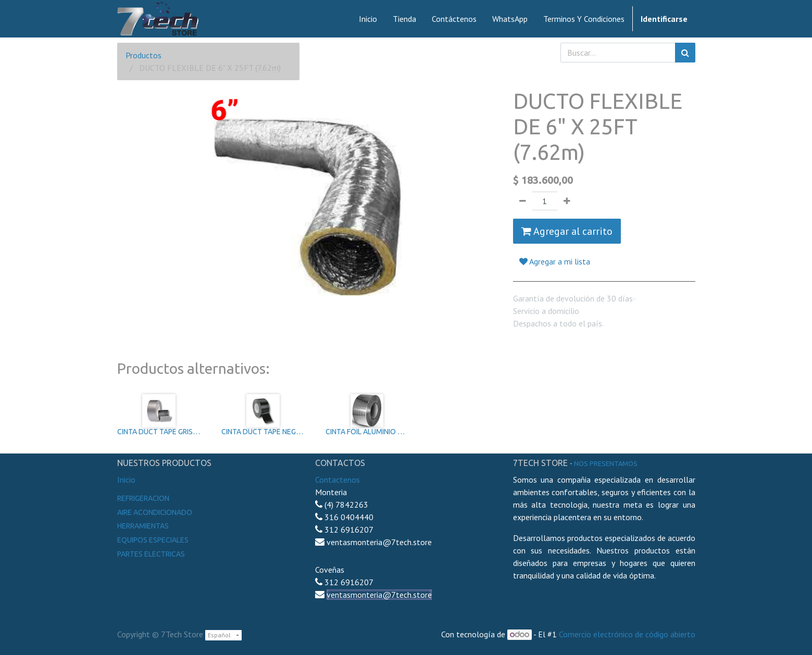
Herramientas (143, 526)
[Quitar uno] (523, 201)
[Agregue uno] (567, 201)
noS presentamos (606, 463)
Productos (143, 55)
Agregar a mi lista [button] (555, 261)
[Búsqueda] (685, 53)
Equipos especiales (153, 540)
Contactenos (338, 480)
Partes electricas (151, 554)
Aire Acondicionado (155, 512)
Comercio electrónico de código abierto (627, 634)
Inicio (126, 480)
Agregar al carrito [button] (567, 231)
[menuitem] (368, 19)
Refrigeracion (143, 498)
